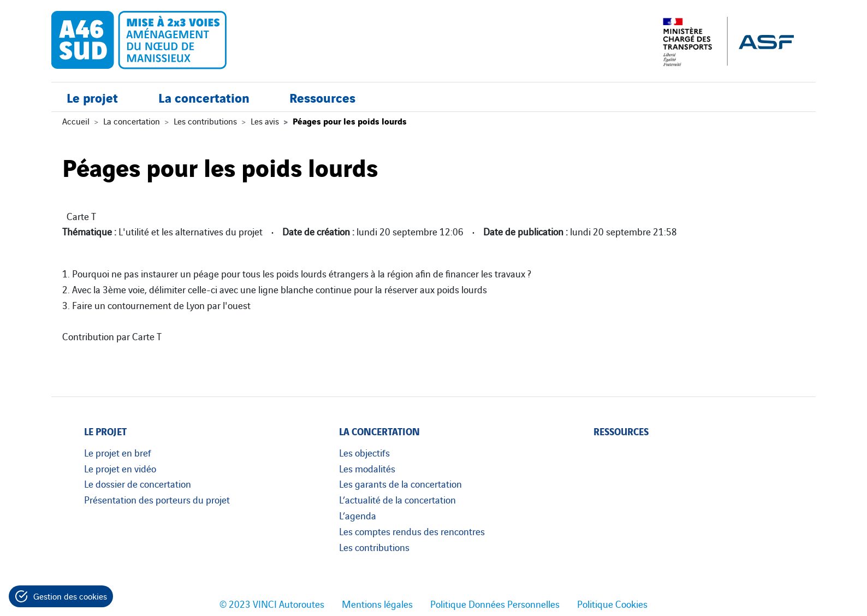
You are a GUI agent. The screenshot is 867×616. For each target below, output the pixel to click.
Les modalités (367, 468)
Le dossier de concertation (138, 483)
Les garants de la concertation (400, 483)
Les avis (265, 121)
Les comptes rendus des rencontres (412, 531)
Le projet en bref (118, 452)
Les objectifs (364, 452)
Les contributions (205, 121)
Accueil (76, 121)
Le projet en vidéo (120, 468)
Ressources (322, 97)
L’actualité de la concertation (397, 499)
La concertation (204, 97)
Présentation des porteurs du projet (157, 499)
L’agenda (358, 515)
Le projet (92, 97)
